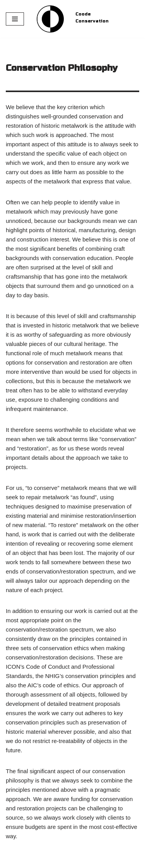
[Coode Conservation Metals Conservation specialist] (50, 19)
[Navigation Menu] (15, 19)
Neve (13, 860)
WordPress (71, 860)
